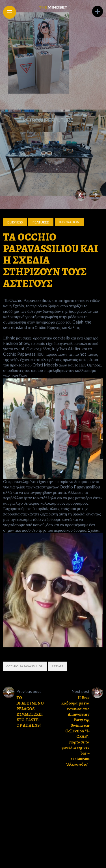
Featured (41, 222)
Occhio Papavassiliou (25, 666)
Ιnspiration (69, 222)
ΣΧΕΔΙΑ (58, 666)
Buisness (15, 222)
